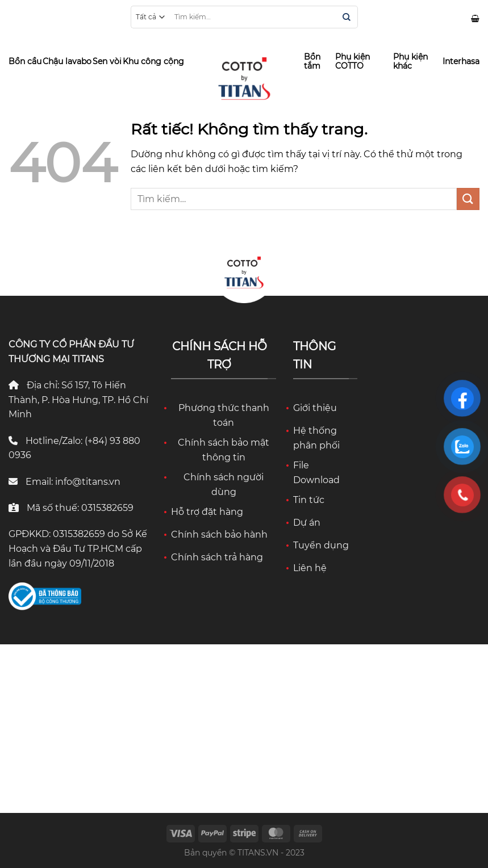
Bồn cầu (25, 61)
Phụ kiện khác (410, 61)
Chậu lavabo (67, 61)
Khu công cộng (153, 61)
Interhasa (461, 61)
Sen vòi (107, 61)
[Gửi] (346, 18)
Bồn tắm (312, 61)
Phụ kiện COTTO (353, 61)
